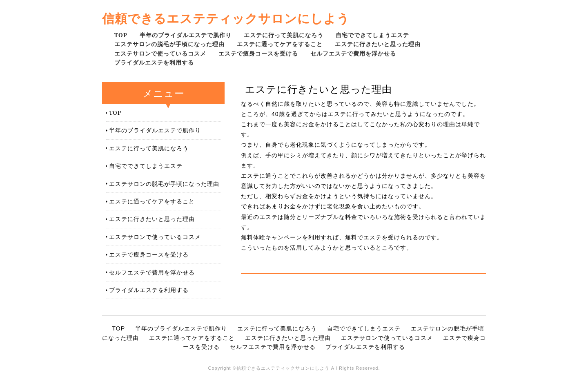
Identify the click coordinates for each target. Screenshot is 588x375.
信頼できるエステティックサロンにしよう (226, 18)
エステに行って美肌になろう (284, 35)
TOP (121, 35)
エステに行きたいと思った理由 (378, 44)
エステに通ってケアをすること (280, 44)
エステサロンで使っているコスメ (160, 53)
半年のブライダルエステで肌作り (186, 35)
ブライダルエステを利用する (154, 62)
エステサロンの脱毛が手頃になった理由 (169, 44)
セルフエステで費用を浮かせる (353, 53)
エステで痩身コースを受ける (258, 53)
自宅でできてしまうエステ (372, 35)
